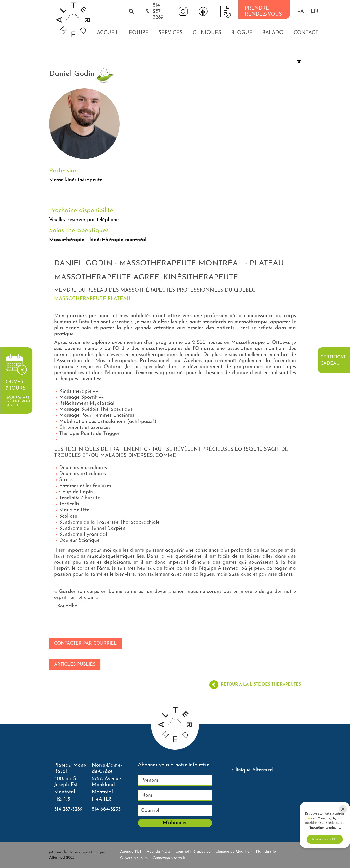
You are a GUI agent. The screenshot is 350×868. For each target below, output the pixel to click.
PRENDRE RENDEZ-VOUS (263, 11)
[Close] (343, 809)
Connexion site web (169, 858)
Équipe (139, 33)
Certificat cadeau (333, 360)
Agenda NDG (158, 852)
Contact (306, 33)
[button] (301, 11)
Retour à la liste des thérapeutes (261, 685)
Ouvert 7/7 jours (134, 858)
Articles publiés (75, 665)
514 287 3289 (158, 11)
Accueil (108, 33)
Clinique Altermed (253, 770)
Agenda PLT (131, 852)
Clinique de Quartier (233, 852)
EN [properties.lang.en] (314, 11)
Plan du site (266, 852)
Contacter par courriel (85, 643)
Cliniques (207, 33)
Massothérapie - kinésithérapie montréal (98, 240)
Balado (273, 33)
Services (170, 33)
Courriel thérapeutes (193, 852)
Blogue (242, 33)
